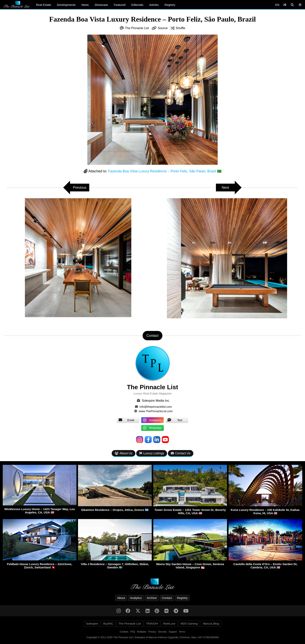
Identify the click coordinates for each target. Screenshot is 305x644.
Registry (170, 5)
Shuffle (181, 28)
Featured (120, 5)
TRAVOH (152, 623)
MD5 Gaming (189, 623)
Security (162, 632)
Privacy (152, 632)
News (85, 5)
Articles (154, 5)
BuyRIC (108, 623)
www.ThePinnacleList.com (156, 411)
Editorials (137, 5)
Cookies (124, 632)
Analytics (136, 598)
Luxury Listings (152, 453)
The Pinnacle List (137, 28)
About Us (124, 453)
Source (163, 28)
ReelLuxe (169, 623)
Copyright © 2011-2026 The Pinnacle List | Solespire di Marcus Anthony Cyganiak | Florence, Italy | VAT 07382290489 (152, 637)
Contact (167, 598)
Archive (152, 598)
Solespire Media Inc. (156, 401)
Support (173, 632)
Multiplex (142, 632)
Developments (66, 5)
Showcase (101, 5)
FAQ (133, 632)
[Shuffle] (285, 5)
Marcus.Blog (211, 623)
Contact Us (181, 453)
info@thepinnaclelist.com (156, 407)
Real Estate (44, 5)
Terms (182, 632)
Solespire (92, 623)
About (121, 598)
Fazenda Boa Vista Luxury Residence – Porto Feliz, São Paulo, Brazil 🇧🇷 (165, 171)
